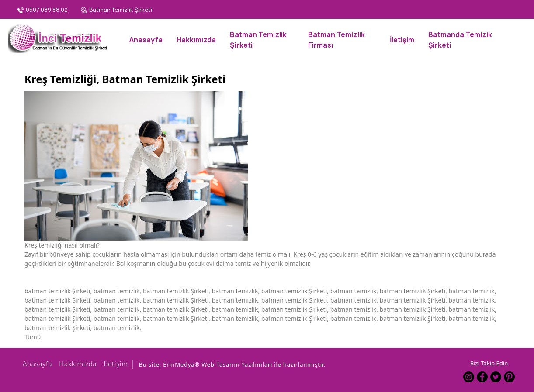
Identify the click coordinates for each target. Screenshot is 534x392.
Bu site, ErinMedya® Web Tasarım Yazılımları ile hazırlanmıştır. (232, 364)
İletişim (114, 364)
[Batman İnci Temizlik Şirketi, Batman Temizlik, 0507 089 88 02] (59, 37)
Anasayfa (36, 364)
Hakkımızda (76, 364)
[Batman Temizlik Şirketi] (116, 10)
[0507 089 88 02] (43, 10)
